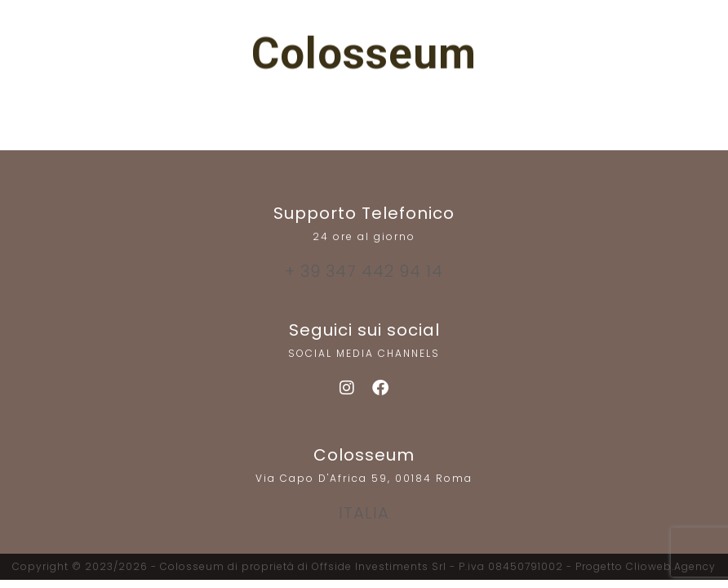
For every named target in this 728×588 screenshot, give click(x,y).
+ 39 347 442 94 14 (364, 271)
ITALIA (364, 513)
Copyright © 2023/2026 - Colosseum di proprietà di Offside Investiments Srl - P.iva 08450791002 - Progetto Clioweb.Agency (364, 566)
